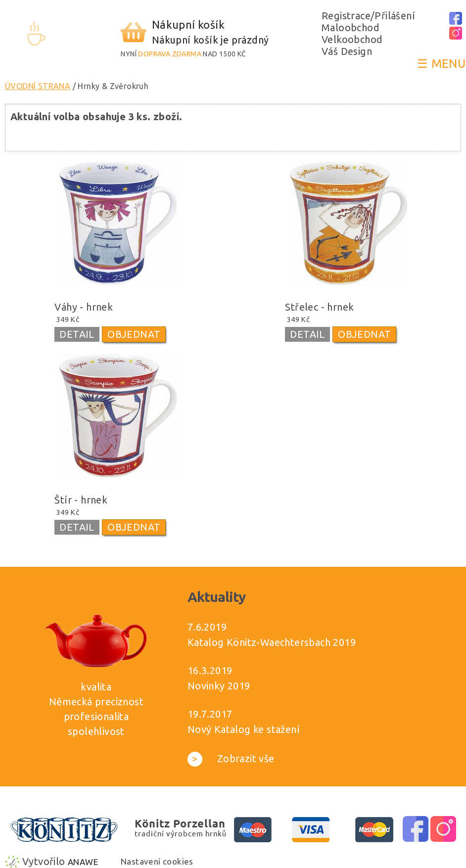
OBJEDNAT (134, 334)
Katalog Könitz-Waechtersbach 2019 (272, 642)
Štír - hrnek (81, 500)
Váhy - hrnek (84, 307)
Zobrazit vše (231, 758)
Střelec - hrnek (319, 307)
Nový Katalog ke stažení (244, 729)
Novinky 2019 (219, 686)
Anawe (83, 862)
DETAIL (77, 334)
